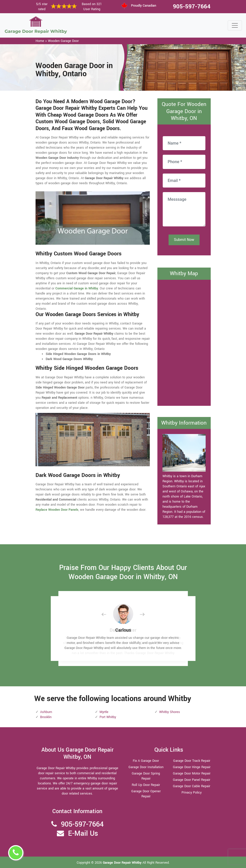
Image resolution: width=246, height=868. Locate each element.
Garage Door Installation (146, 767)
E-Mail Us (83, 834)
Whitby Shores (170, 712)
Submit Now (184, 240)
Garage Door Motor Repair (192, 773)
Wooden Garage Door (63, 41)
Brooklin (46, 717)
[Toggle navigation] (235, 25)
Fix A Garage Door (146, 761)
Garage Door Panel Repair (192, 780)
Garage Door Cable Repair (192, 786)
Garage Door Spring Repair (146, 776)
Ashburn (46, 712)
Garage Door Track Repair (192, 761)
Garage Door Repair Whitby (123, 863)
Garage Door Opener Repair (146, 794)
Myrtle (104, 712)
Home (40, 41)
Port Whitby (108, 717)
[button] (108, 614)
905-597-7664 (192, 7)
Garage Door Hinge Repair (192, 767)
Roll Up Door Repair (146, 785)
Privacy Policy (192, 793)
